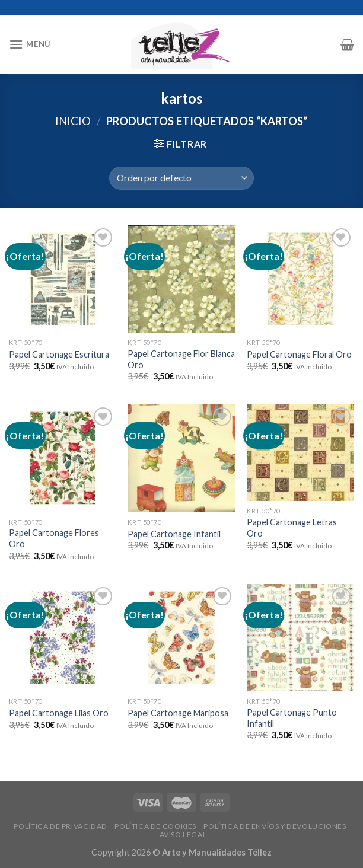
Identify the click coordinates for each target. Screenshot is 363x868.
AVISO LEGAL (183, 835)
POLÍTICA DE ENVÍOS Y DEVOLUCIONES (275, 826)
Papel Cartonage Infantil (174, 534)
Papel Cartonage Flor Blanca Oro (181, 359)
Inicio (73, 121)
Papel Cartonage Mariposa (178, 713)
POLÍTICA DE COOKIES (155, 826)
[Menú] (30, 44)
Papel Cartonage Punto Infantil (292, 718)
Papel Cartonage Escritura (59, 354)
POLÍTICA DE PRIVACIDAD (60, 826)
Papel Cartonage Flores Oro (54, 538)
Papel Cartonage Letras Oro (292, 528)
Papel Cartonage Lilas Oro (59, 713)
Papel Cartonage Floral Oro (299, 354)
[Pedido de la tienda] (181, 178)
